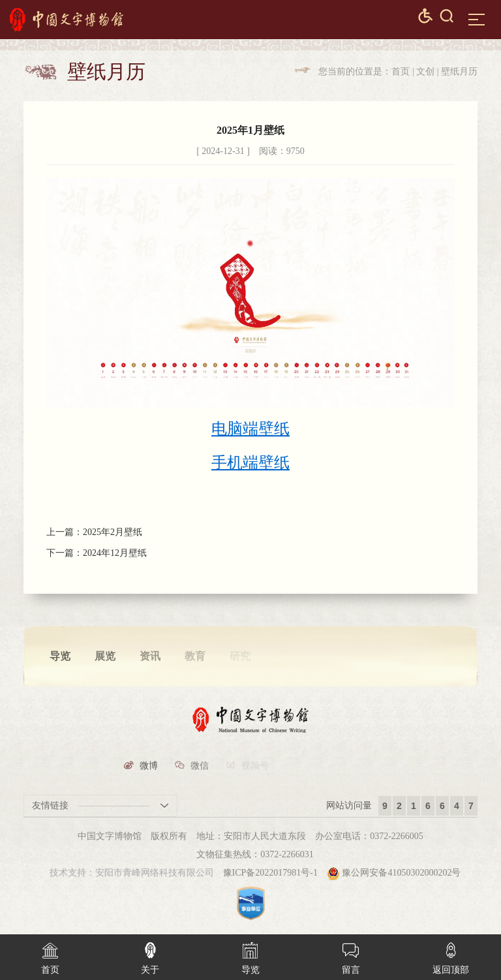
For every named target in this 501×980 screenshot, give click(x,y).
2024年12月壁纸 (115, 553)
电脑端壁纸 (250, 429)
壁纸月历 (459, 71)
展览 (105, 656)
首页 (401, 71)
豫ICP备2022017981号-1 (270, 873)
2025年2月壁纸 (113, 532)
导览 (60, 656)
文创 (425, 71)
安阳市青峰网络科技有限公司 (155, 873)
